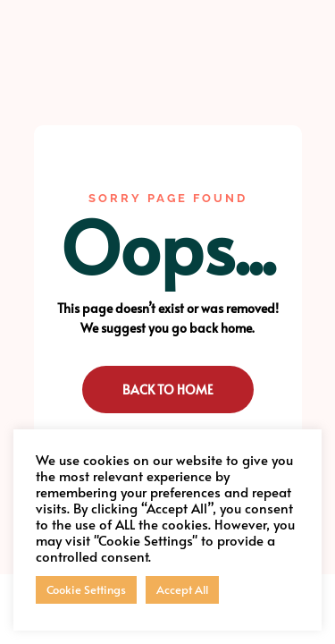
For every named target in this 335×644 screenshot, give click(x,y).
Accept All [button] (182, 589)
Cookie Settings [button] (86, 589)
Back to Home (168, 390)
